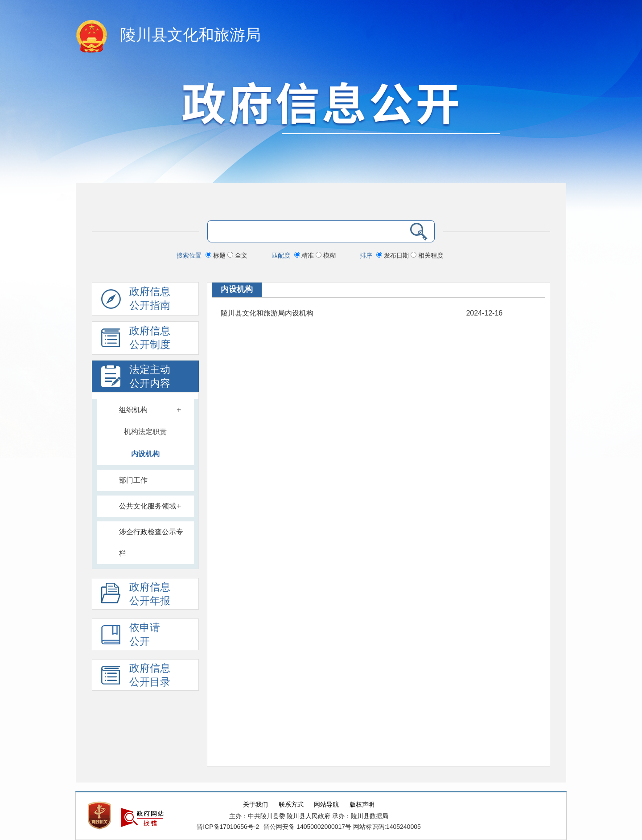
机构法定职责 (145, 432)
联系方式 (291, 805)
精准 (305, 255)
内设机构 (145, 454)
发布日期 (393, 255)
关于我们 (255, 805)
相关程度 (427, 255)
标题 (216, 255)
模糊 (326, 255)
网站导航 (326, 805)
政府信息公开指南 (136, 301)
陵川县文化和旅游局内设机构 (267, 313)
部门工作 (133, 480)
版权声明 (362, 805)
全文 (237, 255)
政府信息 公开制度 (136, 340)
